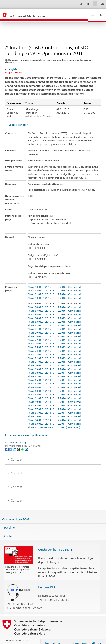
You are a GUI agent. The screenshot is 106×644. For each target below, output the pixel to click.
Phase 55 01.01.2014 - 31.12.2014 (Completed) (55, 413)
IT (88, 4)
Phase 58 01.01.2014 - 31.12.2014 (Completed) (55, 402)
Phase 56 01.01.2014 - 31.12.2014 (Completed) (55, 409)
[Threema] (19, 445)
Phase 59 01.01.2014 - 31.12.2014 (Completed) (55, 398)
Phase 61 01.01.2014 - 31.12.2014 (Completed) (55, 394)
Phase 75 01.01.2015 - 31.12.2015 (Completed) (55, 343)
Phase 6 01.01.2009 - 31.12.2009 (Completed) (54, 423)
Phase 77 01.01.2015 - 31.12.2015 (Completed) (55, 336)
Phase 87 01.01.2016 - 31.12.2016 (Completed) (55, 307)
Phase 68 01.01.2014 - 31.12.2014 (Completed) (55, 369)
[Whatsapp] (23, 445)
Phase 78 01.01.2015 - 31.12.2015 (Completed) (55, 332)
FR (95, 4)
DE (81, 4)
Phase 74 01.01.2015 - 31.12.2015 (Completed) (55, 347)
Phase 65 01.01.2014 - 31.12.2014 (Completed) (55, 380)
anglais (13, 65)
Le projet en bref (18, 121)
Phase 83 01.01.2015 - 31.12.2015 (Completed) (55, 318)
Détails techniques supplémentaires (28, 432)
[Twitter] (11, 445)
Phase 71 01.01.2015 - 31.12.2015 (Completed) (55, 358)
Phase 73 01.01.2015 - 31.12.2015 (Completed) (55, 351)
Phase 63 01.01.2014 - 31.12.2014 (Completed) (55, 387)
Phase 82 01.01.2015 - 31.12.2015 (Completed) (55, 321)
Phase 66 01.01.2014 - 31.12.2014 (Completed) (55, 376)
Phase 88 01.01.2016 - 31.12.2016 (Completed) (55, 303)
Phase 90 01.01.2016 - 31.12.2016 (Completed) (55, 294)
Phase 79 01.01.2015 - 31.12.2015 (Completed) (55, 329)
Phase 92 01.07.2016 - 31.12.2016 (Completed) (55, 287)
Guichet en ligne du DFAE (55, 546)
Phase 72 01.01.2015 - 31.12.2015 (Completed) (55, 354)
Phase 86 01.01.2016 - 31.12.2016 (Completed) (55, 311)
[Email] (26, 445)
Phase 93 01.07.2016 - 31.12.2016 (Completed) (55, 283)
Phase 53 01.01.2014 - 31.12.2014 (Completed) (55, 420)
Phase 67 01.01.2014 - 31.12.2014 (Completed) (55, 372)
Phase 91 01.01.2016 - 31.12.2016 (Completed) (55, 290)
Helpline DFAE (48, 583)
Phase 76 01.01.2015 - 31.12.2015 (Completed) (55, 340)
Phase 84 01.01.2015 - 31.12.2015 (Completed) (55, 314)
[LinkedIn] (15, 445)
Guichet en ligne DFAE (16, 515)
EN (102, 4)
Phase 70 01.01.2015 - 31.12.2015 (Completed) (55, 362)
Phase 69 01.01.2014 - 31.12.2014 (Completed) (55, 365)
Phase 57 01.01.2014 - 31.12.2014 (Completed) (55, 405)
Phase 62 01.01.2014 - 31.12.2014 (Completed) (55, 391)
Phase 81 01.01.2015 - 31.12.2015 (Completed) (55, 325)
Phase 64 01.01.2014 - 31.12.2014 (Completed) (55, 383)
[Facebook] (7, 445)
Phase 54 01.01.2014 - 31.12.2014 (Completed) (55, 416)
